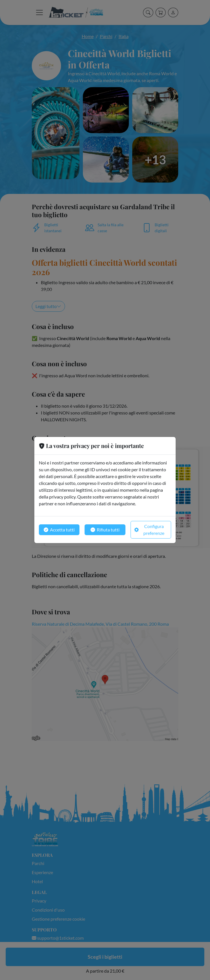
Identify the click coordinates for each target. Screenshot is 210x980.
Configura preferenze (149, 530)
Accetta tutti (59, 530)
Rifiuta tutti (105, 530)
